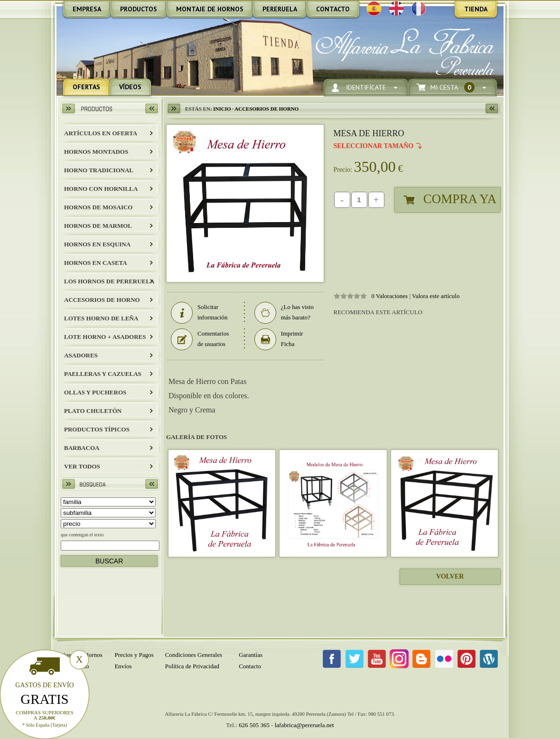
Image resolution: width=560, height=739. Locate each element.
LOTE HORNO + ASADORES (105, 337)
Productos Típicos (97, 429)
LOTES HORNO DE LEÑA (101, 318)
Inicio (222, 109)
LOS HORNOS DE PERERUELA (109, 281)
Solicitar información (199, 312)
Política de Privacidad (192, 666)
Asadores (81, 355)
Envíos (123, 666)
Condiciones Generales (194, 655)
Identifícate (366, 88)
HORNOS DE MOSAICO (98, 207)
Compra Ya (460, 199)
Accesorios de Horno (102, 300)
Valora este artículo (436, 296)
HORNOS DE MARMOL (98, 226)
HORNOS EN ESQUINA (97, 244)
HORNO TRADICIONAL (99, 170)
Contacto (250, 666)
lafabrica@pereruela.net (304, 725)
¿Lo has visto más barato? (284, 312)
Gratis (45, 699)
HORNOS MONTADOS (96, 152)
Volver (450, 576)
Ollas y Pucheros (95, 392)
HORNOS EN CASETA (96, 263)
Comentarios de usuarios (200, 339)
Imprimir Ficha (279, 339)
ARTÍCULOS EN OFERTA (101, 133)
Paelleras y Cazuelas (103, 374)
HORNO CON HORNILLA (101, 189)
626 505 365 (254, 725)
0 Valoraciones (390, 296)
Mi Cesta (453, 88)
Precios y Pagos (134, 655)
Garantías (251, 655)
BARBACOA (82, 448)
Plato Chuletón (93, 411)
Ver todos (82, 466)
